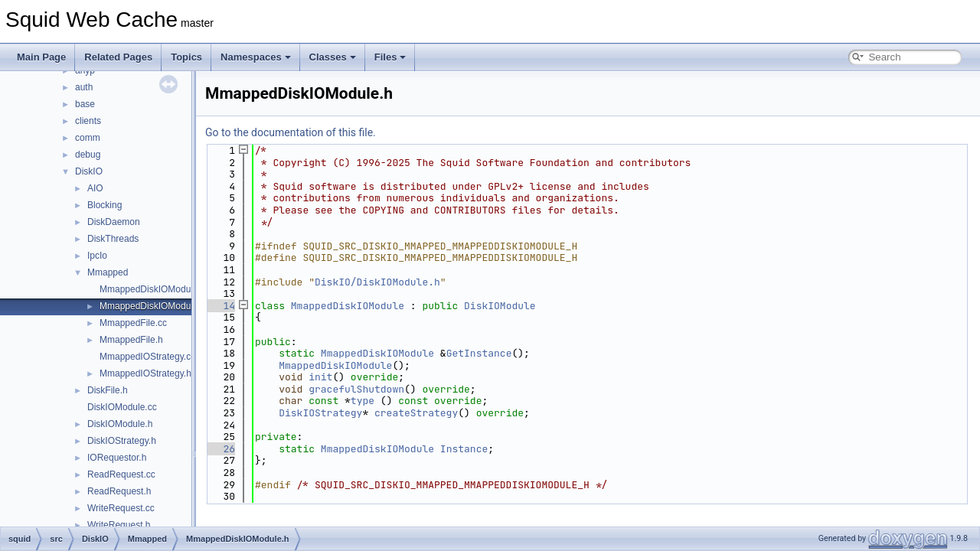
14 (220, 306)
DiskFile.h (108, 390)
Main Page (41, 57)
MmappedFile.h (131, 340)
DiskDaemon (114, 222)
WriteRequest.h (119, 525)
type (363, 401)
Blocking (105, 205)
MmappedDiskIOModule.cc (155, 289)
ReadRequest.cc (121, 474)
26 (220, 449)
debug (88, 155)
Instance (464, 449)
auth (84, 87)
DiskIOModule (500, 306)
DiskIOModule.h (120, 424)
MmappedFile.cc (133, 323)
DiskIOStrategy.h (122, 441)
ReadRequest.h (119, 491)
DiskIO (89, 171)
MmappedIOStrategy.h (145, 373)
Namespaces (256, 57)
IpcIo (97, 256)
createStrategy (416, 413)
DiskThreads (113, 239)
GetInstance (479, 353)
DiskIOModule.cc (122, 407)
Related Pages (118, 57)
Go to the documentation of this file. (291, 132)
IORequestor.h (117, 458)
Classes (333, 57)
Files (390, 57)
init (320, 377)
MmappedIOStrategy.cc (147, 357)
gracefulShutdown (356, 389)
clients (88, 121)
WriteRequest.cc (121, 508)
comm (88, 138)
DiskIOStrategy (320, 413)
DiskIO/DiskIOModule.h (377, 282)
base (85, 104)
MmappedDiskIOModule (348, 306)
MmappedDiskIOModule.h (153, 306)
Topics (186, 57)
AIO (95, 188)
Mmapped (108, 272)
